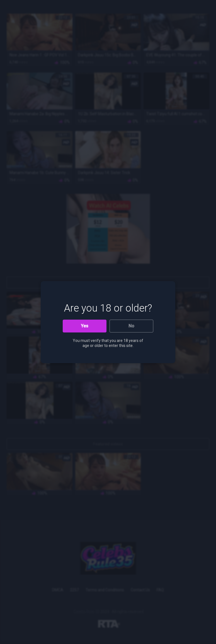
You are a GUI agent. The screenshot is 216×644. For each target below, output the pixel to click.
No (131, 326)
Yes (85, 326)
